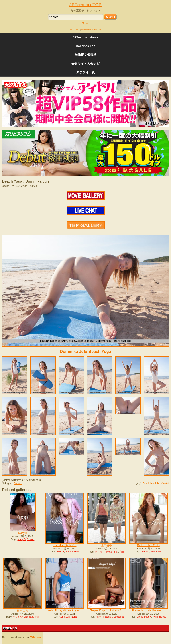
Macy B (23, 533)
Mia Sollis (156, 551)
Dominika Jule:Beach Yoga (85, 352)
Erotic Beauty (144, 617)
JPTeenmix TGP (85, 5)
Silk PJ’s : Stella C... (64, 545)
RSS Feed (75, 30)
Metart (18, 483)
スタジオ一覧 (85, 72)
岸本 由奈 (23, 611)
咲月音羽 (100, 552)
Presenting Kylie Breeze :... (148, 610)
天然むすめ (112, 552)
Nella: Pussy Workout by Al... (65, 610)
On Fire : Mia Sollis (148, 545)
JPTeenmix (85, 23)
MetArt (165, 483)
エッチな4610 (20, 617)
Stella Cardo (72, 551)
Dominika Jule (151, 483)
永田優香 (106, 545)
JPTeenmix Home (85, 37)
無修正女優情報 (85, 55)
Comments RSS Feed (91, 30)
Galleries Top (85, 46)
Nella (74, 617)
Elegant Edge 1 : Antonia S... (106, 610)
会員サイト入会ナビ (85, 64)
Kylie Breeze (159, 617)
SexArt (31, 539)
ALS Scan (64, 617)
